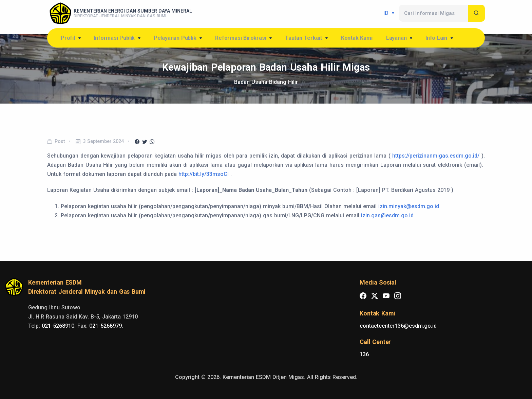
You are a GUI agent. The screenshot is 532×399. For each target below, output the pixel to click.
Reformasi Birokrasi (244, 38)
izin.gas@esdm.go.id (387, 215)
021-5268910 (58, 326)
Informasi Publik (118, 38)
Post (60, 141)
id (387, 13)
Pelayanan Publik (178, 38)
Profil (71, 38)
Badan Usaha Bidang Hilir (266, 82)
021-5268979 (106, 326)
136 (364, 354)
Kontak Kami (357, 38)
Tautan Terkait (307, 38)
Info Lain (440, 38)
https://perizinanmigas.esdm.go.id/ (436, 156)
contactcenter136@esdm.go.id (398, 326)
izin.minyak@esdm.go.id (409, 206)
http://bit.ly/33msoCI (204, 174)
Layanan (400, 38)
